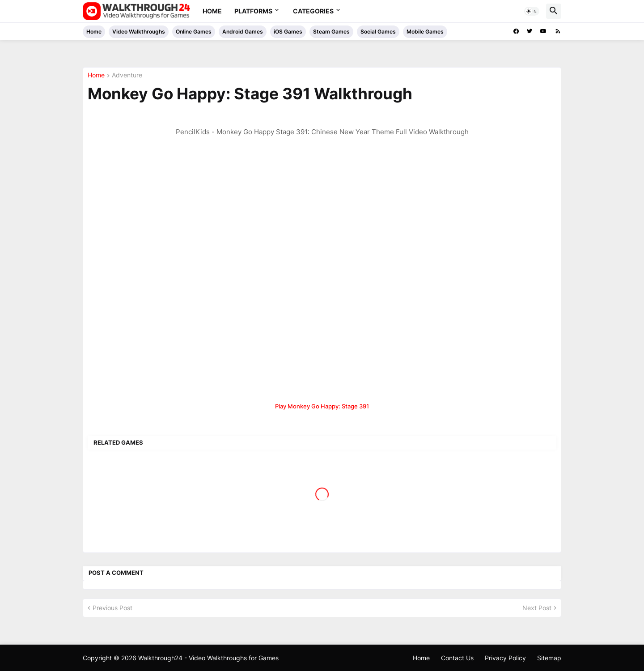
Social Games (378, 32)
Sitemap (549, 658)
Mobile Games (425, 32)
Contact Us (457, 658)
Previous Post (112, 608)
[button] (532, 11)
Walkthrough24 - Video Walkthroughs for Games (208, 658)
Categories (313, 11)
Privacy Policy (505, 658)
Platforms (253, 11)
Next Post (537, 608)
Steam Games (331, 32)
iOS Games (288, 32)
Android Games (243, 32)
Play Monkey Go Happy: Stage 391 (322, 406)
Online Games (194, 32)
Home (212, 11)
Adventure (127, 75)
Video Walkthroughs (139, 32)
